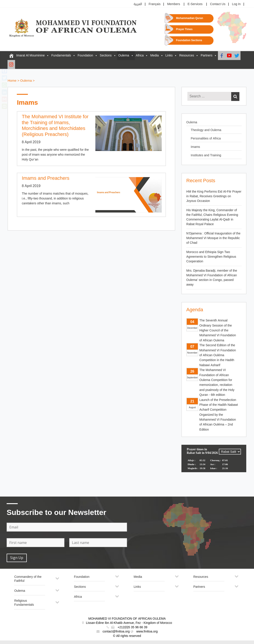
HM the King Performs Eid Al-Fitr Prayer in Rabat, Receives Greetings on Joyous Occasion (214, 196)
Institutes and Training (206, 155)
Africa (140, 55)
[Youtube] (229, 56)
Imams (195, 147)
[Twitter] (237, 56)
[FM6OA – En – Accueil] (11, 56)
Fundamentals (61, 55)
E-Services (195, 4)
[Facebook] (222, 56)
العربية (138, 4)
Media (154, 55)
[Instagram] (11, 64)
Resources (187, 55)
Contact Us (218, 4)
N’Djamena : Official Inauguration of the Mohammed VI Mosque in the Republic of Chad (213, 238)
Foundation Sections (189, 40)
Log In (236, 4)
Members (173, 4)
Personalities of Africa (206, 138)
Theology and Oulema (206, 130)
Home (12, 81)
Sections (106, 55)
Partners (207, 55)
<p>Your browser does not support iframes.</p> (214, 461)
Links (169, 55)
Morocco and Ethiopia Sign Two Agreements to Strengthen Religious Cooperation (211, 257)
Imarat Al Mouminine (30, 55)
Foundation (85, 55)
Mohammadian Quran (189, 18)
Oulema (124, 55)
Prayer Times (184, 29)
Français (155, 4)
